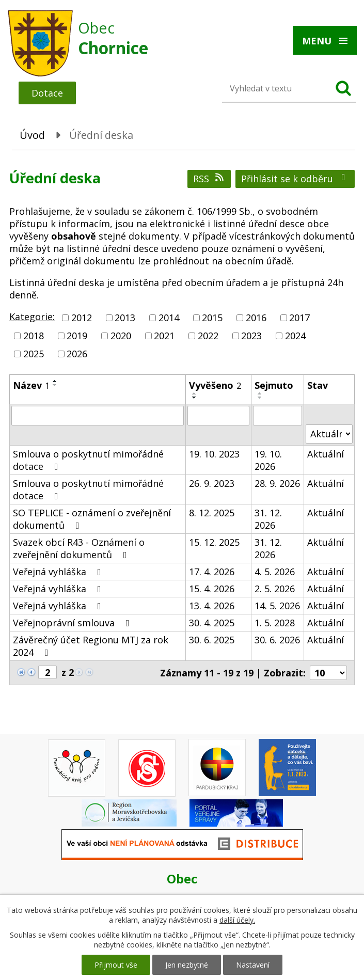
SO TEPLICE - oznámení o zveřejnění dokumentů (92, 519)
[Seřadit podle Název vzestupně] (55, 381)
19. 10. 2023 (214, 454)
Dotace (47, 93)
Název (31, 385)
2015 (212, 318)
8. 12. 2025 (212, 513)
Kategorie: (32, 317)
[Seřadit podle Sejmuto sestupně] (260, 398)
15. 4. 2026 (212, 589)
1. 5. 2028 (275, 623)
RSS (209, 179)
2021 (164, 336)
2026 (77, 354)
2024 (295, 336)
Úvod (32, 135)
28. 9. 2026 (277, 483)
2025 (34, 354)
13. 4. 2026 (212, 606)
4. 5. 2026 (275, 572)
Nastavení (253, 965)
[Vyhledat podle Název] (98, 416)
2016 (256, 318)
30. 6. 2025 (212, 640)
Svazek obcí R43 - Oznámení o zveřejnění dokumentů (79, 548)
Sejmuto (274, 385)
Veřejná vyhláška (59, 572)
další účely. (237, 920)
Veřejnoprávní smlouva (73, 623)
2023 (251, 336)
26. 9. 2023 (212, 483)
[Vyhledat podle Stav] (329, 434)
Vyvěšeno (215, 385)
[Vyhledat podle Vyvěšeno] (219, 416)
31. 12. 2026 (268, 519)
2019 (77, 336)
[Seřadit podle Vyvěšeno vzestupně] (195, 393)
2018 (34, 336)
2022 (208, 336)
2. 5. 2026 (275, 589)
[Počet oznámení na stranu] (328, 673)
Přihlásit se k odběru (295, 179)
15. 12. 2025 (214, 542)
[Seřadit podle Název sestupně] (55, 385)
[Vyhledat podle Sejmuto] (278, 416)
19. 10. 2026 (268, 460)
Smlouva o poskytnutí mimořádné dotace (88, 460)
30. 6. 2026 (277, 640)
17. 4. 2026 (212, 572)
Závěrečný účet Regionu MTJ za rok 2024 (91, 646)
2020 (121, 336)
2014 (169, 318)
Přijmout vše (116, 965)
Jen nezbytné (187, 965)
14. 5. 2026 (277, 606)
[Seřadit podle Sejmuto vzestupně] (260, 393)
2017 (299, 318)
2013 (125, 318)
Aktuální (326, 454)
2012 (82, 318)
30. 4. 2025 (212, 623)
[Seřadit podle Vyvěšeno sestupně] (195, 398)
